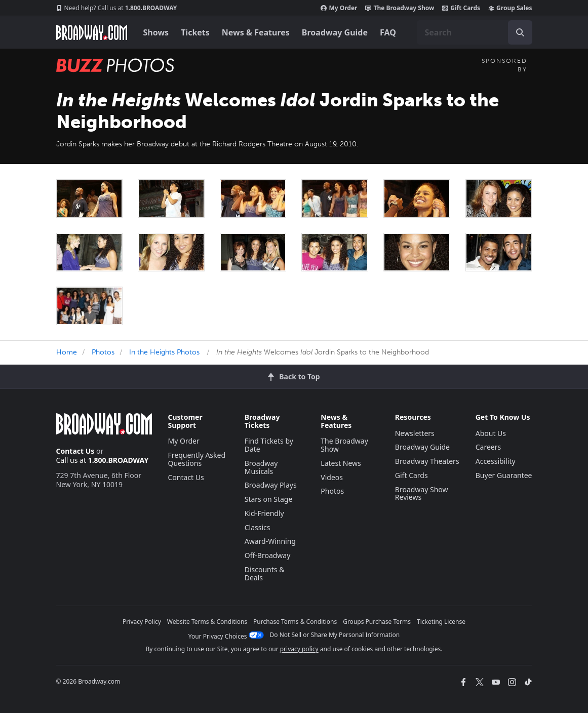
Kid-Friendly (264, 513)
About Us (491, 433)
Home (67, 352)
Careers (488, 447)
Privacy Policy (142, 622)
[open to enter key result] (520, 32)
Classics (258, 527)
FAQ (388, 32)
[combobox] (475, 32)
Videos (332, 477)
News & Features (256, 32)
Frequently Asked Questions (197, 459)
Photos (103, 352)
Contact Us (75, 451)
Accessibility (496, 461)
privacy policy (299, 649)
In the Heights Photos (164, 352)
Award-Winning (270, 541)
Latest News (341, 463)
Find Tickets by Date (269, 445)
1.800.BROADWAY (117, 8)
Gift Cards (461, 8)
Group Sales (510, 8)
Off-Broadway (268, 555)
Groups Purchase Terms (377, 622)
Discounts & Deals (265, 573)
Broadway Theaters (427, 461)
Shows (156, 32)
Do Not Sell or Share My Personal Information (335, 635)
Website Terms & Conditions (207, 622)
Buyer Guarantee (504, 475)
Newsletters (415, 433)
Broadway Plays (271, 485)
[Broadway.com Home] (92, 32)
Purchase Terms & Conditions (295, 622)
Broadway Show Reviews (422, 493)
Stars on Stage (269, 499)
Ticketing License (441, 622)
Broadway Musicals (261, 467)
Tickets (195, 32)
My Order (339, 8)
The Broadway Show (400, 8)
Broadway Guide (335, 32)
